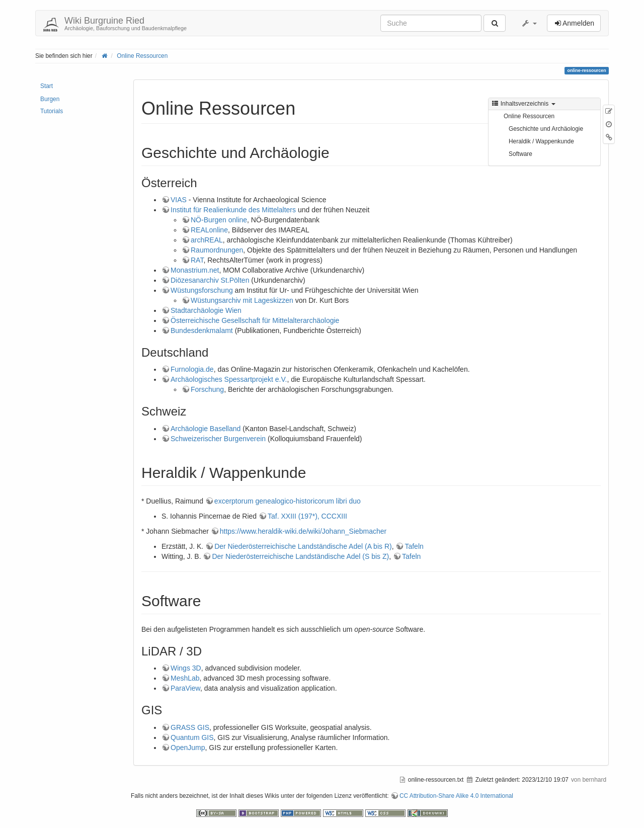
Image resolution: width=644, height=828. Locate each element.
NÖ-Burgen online (219, 220)
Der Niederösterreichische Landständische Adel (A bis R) (303, 546)
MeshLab (185, 678)
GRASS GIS (190, 727)
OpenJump (188, 748)
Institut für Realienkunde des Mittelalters (233, 210)
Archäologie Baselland (206, 429)
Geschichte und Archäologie (546, 129)
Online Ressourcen (142, 56)
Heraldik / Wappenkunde (541, 141)
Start (47, 86)
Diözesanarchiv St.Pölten (210, 280)
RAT (197, 260)
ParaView (185, 688)
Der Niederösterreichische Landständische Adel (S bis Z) (300, 556)
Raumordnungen (217, 250)
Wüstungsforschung (202, 290)
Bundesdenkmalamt (202, 330)
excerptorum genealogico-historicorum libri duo (288, 501)
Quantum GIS (192, 737)
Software (520, 154)
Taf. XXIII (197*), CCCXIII (307, 516)
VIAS (179, 200)
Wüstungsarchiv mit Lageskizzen (242, 300)
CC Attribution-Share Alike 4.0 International (456, 796)
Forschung (207, 389)
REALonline (209, 230)
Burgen (50, 99)
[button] (529, 23)
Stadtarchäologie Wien (206, 310)
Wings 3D (186, 668)
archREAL (207, 240)
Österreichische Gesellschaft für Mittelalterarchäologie (255, 320)
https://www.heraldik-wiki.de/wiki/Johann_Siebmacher (303, 531)
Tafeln (414, 546)
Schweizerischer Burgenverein (218, 439)
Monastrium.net (195, 270)
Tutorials (52, 111)
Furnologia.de (192, 369)
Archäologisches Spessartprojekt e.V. (229, 379)
